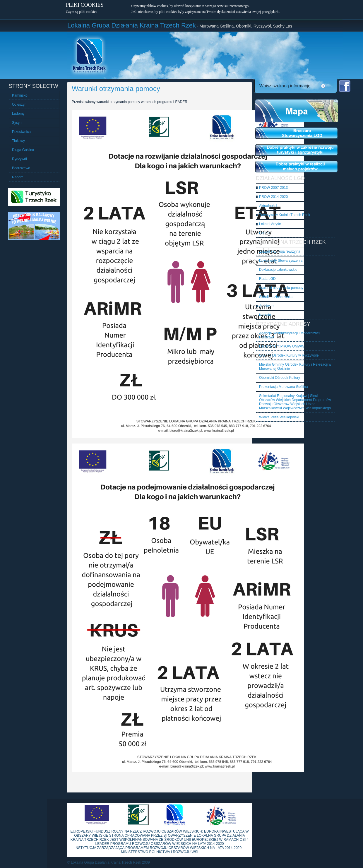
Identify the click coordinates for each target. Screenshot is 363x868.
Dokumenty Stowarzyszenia (281, 261)
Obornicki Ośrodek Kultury (280, 378)
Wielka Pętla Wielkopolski (279, 417)
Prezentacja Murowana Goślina (284, 387)
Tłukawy (18, 141)
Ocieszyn (19, 105)
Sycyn (17, 123)
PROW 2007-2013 (273, 188)
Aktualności (268, 206)
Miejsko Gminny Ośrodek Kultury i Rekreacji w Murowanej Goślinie (295, 367)
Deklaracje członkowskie (278, 270)
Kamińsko (20, 95)
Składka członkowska (276, 297)
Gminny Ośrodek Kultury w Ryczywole (289, 355)
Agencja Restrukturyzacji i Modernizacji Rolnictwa (290, 335)
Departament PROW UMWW (282, 346)
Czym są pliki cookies (81, 12)
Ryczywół (19, 159)
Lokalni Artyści (270, 224)
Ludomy (18, 114)
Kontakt (265, 315)
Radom (18, 177)
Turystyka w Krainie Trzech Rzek (285, 215)
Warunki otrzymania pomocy (281, 288)
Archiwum (267, 306)
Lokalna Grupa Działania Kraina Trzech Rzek (132, 25)
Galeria (265, 233)
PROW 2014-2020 (273, 197)
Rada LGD (267, 279)
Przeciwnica (21, 132)
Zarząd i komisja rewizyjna (280, 251)
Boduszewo (21, 168)
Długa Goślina (23, 150)
